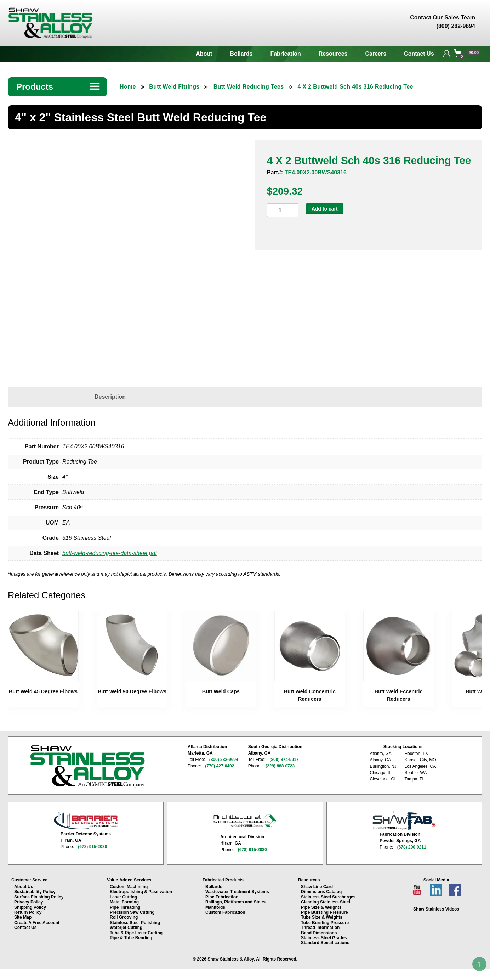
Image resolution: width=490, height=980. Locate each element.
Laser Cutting (123, 897)
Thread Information (320, 928)
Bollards (241, 54)
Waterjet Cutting (126, 928)
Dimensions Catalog (321, 892)
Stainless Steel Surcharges (328, 897)
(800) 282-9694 (224, 760)
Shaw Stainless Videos (436, 909)
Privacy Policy (29, 902)
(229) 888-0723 (280, 766)
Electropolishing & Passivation (141, 892)
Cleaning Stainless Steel (326, 902)
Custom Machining (129, 887)
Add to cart (325, 209)
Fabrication (285, 54)
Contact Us (419, 54)
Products (58, 87)
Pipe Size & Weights (321, 907)
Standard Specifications (325, 943)
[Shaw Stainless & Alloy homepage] (87, 766)
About (204, 54)
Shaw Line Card (317, 887)
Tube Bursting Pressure (325, 923)
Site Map (23, 917)
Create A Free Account (37, 923)
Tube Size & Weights (322, 917)
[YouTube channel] (418, 888)
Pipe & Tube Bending (131, 938)
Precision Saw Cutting (132, 912)
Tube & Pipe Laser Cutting (136, 933)
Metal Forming (124, 902)
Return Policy (28, 912)
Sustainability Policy (35, 892)
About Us (24, 887)
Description (110, 397)
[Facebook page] (455, 888)
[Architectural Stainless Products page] (245, 821)
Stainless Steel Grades (324, 938)
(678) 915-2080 (92, 847)
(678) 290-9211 (412, 847)
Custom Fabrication (225, 912)
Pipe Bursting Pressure (324, 912)
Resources (333, 54)
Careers (376, 54)
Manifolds (215, 907)
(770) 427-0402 (220, 766)
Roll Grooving (124, 917)
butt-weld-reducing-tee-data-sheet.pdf (110, 553)
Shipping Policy (30, 907)
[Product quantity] (283, 210)
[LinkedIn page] (437, 888)
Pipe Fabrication (222, 897)
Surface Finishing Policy (39, 897)
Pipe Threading (125, 907)
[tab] (110, 397)
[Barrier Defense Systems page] (86, 821)
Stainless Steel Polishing (135, 923)
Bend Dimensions (319, 933)
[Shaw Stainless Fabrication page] (404, 821)
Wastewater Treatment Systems (237, 892)
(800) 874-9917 (284, 760)
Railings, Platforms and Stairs (235, 902)
